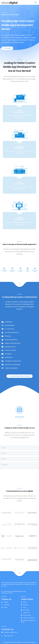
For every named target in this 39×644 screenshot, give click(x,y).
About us (25, 605)
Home (24, 602)
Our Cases (25, 610)
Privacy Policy (26, 615)
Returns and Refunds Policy (28, 621)
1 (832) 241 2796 (7, 636)
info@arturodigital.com (9, 632)
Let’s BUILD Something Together (20, 376)
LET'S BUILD (7, 48)
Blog (23, 607)
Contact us (25, 613)
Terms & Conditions (28, 618)
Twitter (4, 607)
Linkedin (5, 602)
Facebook (5, 605)
